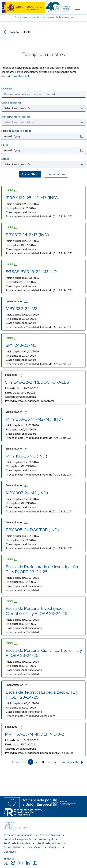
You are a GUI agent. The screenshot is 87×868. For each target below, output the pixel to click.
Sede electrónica (50, 835)
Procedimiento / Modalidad (16, 117)
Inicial (12, 191)
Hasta (5, 145)
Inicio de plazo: (22, 204)
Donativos (10, 851)
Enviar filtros (30, 174)
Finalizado (14, 375)
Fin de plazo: (21, 208)
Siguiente (76, 762)
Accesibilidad (12, 847)
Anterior (18, 762)
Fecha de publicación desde (16, 131)
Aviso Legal (46, 839)
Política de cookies (49, 843)
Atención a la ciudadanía (18, 835)
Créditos (54, 847)
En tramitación (17, 301)
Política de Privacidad (17, 843)
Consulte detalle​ (20, 76)
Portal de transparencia (17, 839)
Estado (5, 159)
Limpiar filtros (56, 174)
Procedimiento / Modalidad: (40, 216)
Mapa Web (35, 847)
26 (63, 762)
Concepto (7, 88)
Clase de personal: (11, 103)
